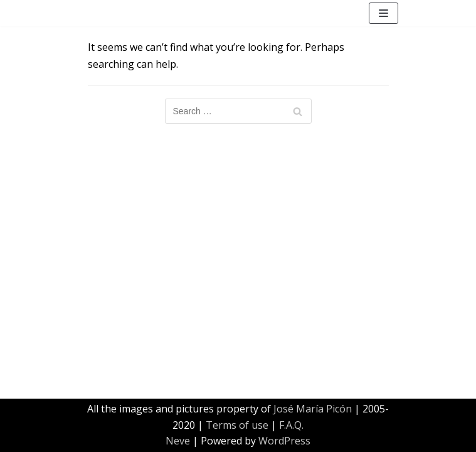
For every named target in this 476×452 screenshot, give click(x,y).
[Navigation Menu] (383, 13)
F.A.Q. (291, 425)
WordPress (284, 441)
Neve (178, 441)
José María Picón (313, 409)
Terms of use (237, 425)
